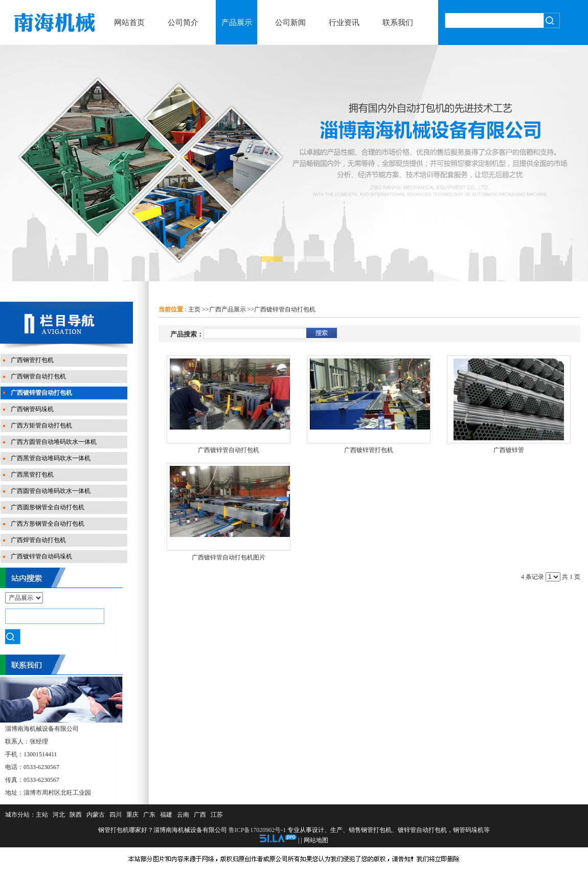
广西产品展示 (228, 309)
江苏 (217, 815)
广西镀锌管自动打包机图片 (229, 557)
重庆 (132, 815)
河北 (59, 815)
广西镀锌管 (509, 450)
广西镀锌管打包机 (369, 450)
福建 (166, 815)
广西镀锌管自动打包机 (285, 309)
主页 (194, 309)
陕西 (76, 815)
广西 (200, 815)
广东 (149, 815)
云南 (183, 815)
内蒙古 (96, 815)
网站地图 (316, 840)
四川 (116, 815)
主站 (42, 815)
